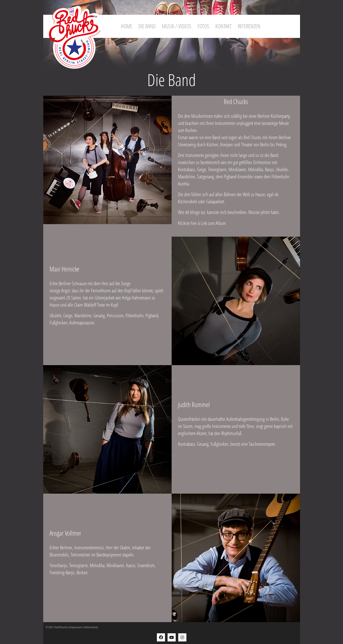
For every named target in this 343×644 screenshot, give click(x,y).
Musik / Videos (177, 26)
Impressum (76, 627)
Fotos (203, 26)
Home (126, 26)
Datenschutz (91, 627)
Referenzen (249, 26)
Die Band (147, 26)
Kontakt (223, 26)
